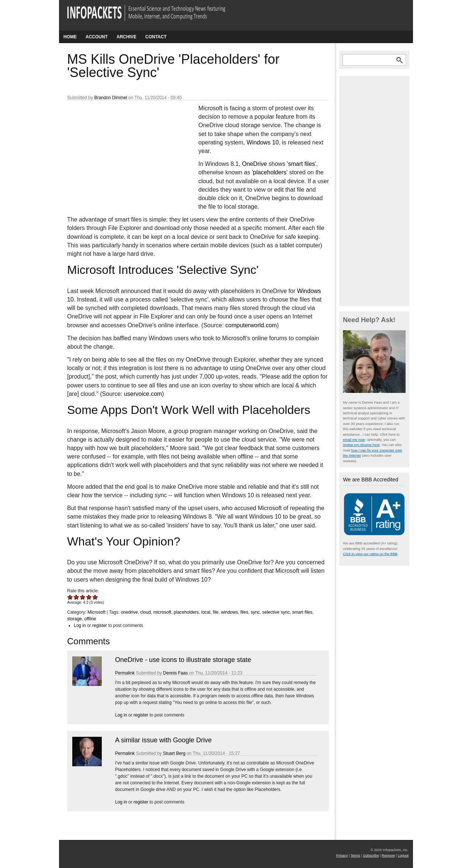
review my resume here (361, 445)
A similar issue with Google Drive (163, 740)
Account (97, 37)
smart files (301, 164)
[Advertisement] (122, 153)
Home (70, 37)
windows (229, 612)
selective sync (276, 612)
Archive (126, 37)
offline (90, 619)
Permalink (125, 673)
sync (255, 612)
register (100, 625)
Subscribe (371, 855)
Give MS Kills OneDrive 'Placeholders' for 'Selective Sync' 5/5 (95, 597)
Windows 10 (263, 142)
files (244, 612)
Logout (403, 855)
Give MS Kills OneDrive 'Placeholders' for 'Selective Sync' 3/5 (83, 597)
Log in (80, 625)
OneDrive (254, 164)
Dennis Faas (175, 673)
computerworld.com (251, 325)
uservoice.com (143, 394)
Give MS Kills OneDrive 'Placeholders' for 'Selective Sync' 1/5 (70, 597)
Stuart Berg (174, 753)
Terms (355, 855)
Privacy (342, 855)
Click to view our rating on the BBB (370, 554)
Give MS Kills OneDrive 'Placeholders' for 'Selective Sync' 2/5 (77, 597)
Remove (388, 855)
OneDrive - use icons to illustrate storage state (183, 660)
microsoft (162, 612)
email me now (354, 440)
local (206, 612)
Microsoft (96, 612)
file (216, 612)
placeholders (270, 172)
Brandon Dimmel (110, 98)
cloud (145, 612)
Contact (156, 37)
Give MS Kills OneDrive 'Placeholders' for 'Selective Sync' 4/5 (89, 597)
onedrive (129, 612)
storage (74, 619)
